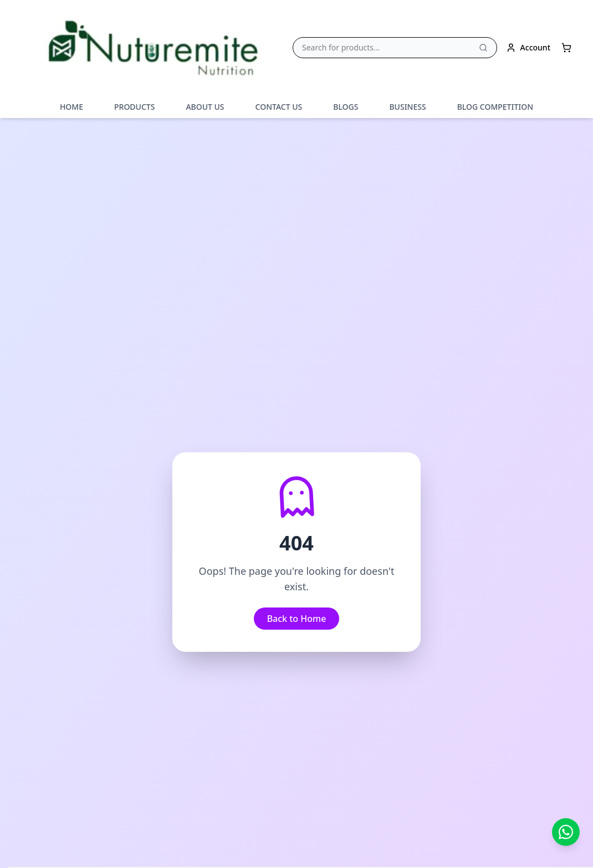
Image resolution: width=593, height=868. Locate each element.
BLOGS (346, 107)
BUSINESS (407, 107)
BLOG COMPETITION (495, 107)
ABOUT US (205, 107)
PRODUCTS (134, 107)
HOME (71, 107)
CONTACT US (279, 107)
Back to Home (297, 619)
